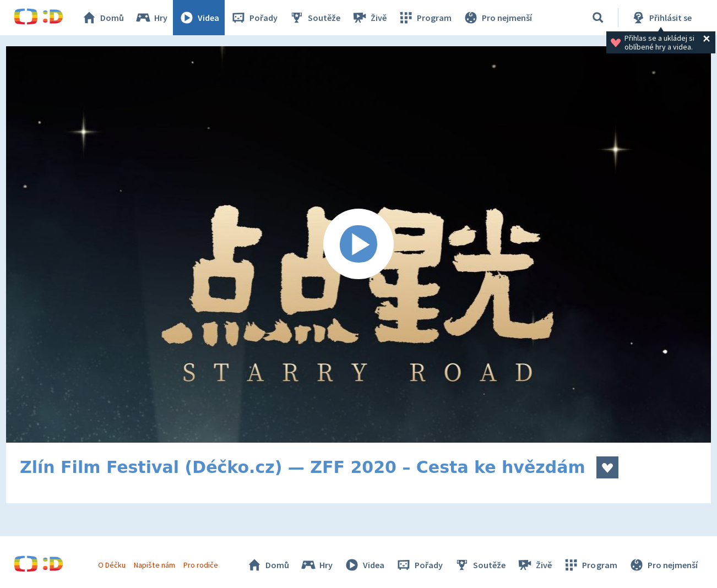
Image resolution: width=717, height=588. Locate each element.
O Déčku (112, 565)
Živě (369, 18)
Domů (102, 18)
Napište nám (154, 565)
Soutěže (314, 18)
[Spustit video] (358, 244)
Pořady (254, 18)
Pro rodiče (201, 565)
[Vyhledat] (598, 18)
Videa (199, 18)
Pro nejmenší (497, 18)
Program (425, 18)
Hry (151, 18)
